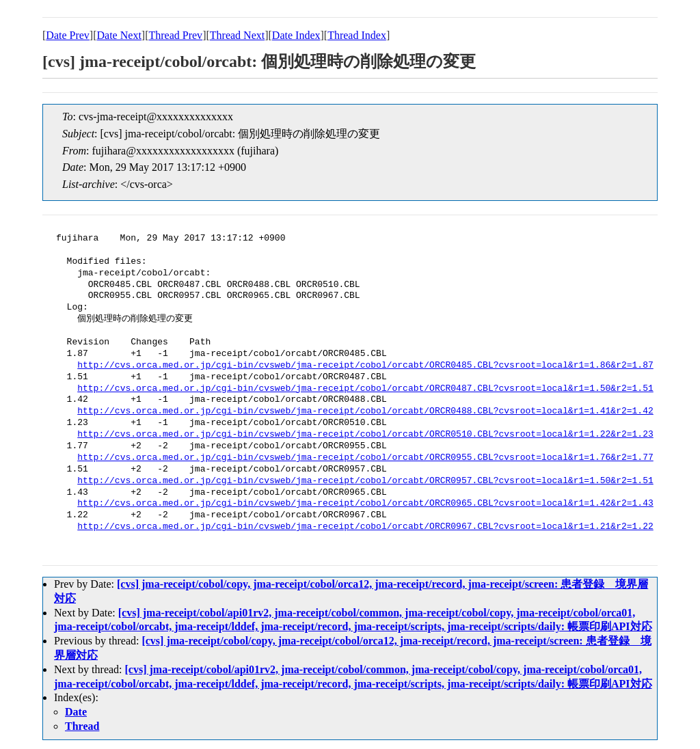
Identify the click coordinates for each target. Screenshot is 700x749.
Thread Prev (175, 35)
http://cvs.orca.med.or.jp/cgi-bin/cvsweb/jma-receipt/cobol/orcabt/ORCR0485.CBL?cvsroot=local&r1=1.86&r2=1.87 (365, 366)
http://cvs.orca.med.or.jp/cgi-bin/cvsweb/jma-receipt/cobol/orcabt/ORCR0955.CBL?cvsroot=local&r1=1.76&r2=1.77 (365, 458)
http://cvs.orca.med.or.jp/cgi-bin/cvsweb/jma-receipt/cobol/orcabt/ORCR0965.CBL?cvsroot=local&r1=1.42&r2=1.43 (365, 504)
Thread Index (357, 35)
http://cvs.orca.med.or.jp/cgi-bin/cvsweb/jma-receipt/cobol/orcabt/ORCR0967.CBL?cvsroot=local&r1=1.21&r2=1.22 (365, 527)
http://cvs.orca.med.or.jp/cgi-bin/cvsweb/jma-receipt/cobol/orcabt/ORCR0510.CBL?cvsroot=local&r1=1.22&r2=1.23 (365, 435)
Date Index (296, 35)
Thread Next (237, 35)
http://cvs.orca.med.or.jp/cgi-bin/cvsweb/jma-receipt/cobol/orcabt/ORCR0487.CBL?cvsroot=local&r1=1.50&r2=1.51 (365, 389)
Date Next (119, 35)
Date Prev (68, 35)
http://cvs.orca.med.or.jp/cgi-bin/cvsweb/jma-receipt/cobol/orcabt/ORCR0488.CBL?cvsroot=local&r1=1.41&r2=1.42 (365, 411)
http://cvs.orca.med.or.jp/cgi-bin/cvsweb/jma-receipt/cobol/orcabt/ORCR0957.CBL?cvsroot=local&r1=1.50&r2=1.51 (365, 481)
